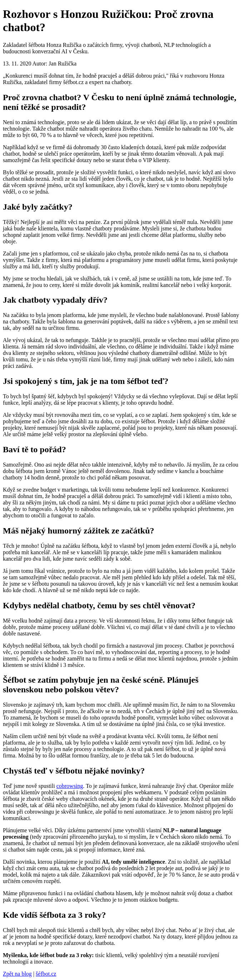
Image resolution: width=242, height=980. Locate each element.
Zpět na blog (17, 974)
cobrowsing (70, 786)
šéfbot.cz (46, 974)
